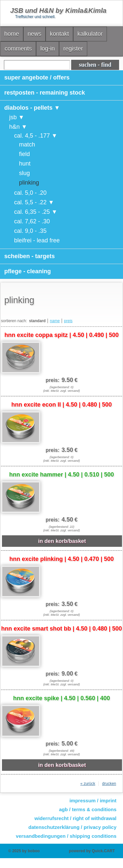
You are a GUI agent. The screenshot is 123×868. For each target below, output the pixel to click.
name (55, 321)
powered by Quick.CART (92, 851)
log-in (48, 49)
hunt (25, 164)
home (12, 34)
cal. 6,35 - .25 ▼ (36, 212)
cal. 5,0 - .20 (30, 193)
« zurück (88, 784)
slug (24, 173)
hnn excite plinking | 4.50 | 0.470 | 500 (62, 559)
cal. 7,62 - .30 (32, 221)
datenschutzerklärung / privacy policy (72, 827)
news (34, 34)
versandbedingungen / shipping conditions (66, 836)
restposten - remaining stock (45, 93)
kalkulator (90, 34)
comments (18, 49)
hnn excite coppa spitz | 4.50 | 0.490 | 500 (62, 335)
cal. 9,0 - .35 (30, 231)
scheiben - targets (30, 256)
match (27, 145)
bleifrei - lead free (37, 240)
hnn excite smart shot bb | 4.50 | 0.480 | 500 (62, 629)
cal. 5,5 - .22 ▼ (34, 202)
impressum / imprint (93, 801)
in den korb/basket (62, 541)
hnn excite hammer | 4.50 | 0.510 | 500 (61, 475)
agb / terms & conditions (88, 809)
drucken (109, 784)
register (73, 49)
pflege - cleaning (28, 271)
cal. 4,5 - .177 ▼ (36, 136)
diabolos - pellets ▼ (32, 108)
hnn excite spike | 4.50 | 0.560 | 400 (61, 698)
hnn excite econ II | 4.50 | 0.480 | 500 (62, 405)
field (24, 154)
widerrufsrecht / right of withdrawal (75, 818)
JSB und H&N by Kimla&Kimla (58, 11)
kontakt (59, 34)
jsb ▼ (17, 117)
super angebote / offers (37, 78)
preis (68, 321)
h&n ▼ (18, 127)
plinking (29, 183)
